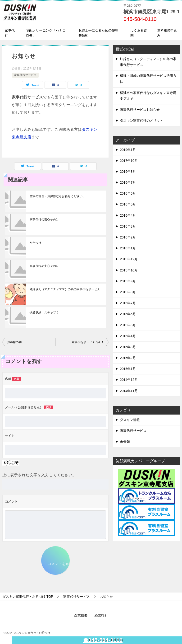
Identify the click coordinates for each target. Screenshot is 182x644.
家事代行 (10, 33)
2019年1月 (128, 150)
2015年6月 (128, 314)
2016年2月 (128, 237)
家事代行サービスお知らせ (140, 110)
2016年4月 (128, 215)
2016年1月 (128, 248)
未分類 (125, 442)
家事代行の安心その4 (44, 266)
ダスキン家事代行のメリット (141, 121)
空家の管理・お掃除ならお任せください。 (58, 196)
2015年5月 (128, 325)
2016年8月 (128, 172)
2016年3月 (128, 226)
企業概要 (81, 615)
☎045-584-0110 (103, 640)
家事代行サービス (25, 75)
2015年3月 (128, 347)
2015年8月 (128, 292)
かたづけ (36, 243)
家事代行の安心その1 (44, 219)
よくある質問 (139, 33)
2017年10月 (129, 161)
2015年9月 (128, 281)
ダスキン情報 (130, 420)
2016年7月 (128, 182)
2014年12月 (129, 380)
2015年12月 (129, 259)
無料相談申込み (167, 33)
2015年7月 (128, 303)
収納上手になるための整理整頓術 (98, 33)
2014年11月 (129, 391)
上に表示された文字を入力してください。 (39, 475)
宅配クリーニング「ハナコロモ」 (46, 33)
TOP (28, 597)
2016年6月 (128, 193)
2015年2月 (128, 358)
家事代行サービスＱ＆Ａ (88, 342)
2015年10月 (129, 270)
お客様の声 (14, 342)
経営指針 (101, 615)
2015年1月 (128, 369)
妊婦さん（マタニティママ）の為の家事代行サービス (65, 289)
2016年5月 (128, 204)
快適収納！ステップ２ (44, 313)
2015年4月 (128, 336)
